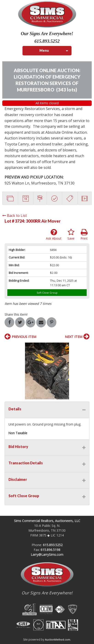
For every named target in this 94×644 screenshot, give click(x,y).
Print (84, 235)
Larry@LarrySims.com (47, 555)
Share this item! (16, 314)
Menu (44, 50)
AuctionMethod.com (58, 640)
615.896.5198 (50, 550)
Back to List (15, 216)
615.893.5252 (53, 545)
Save (71, 235)
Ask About (54, 235)
